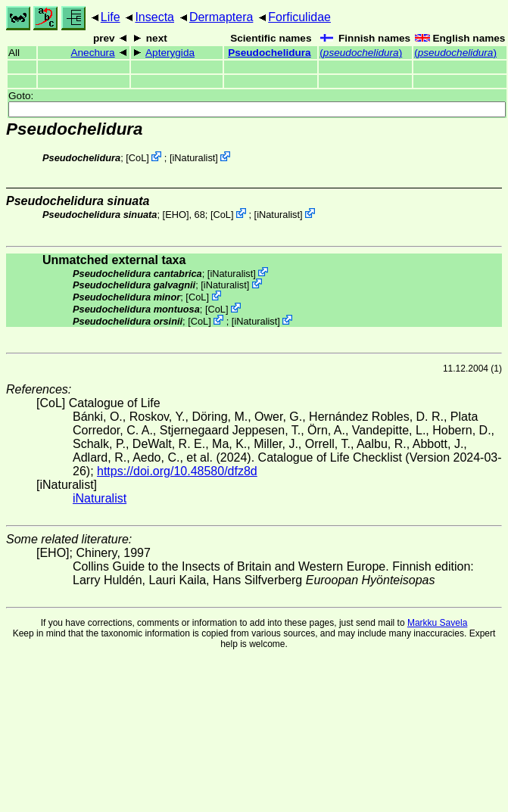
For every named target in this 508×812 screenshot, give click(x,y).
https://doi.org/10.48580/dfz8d (177, 471)
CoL (137, 158)
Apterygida (170, 53)
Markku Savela (437, 623)
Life (111, 17)
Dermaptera (221, 17)
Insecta (154, 17)
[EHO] (176, 215)
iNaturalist (193, 158)
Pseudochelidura (270, 53)
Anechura (92, 53)
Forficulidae (299, 17)
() (361, 53)
